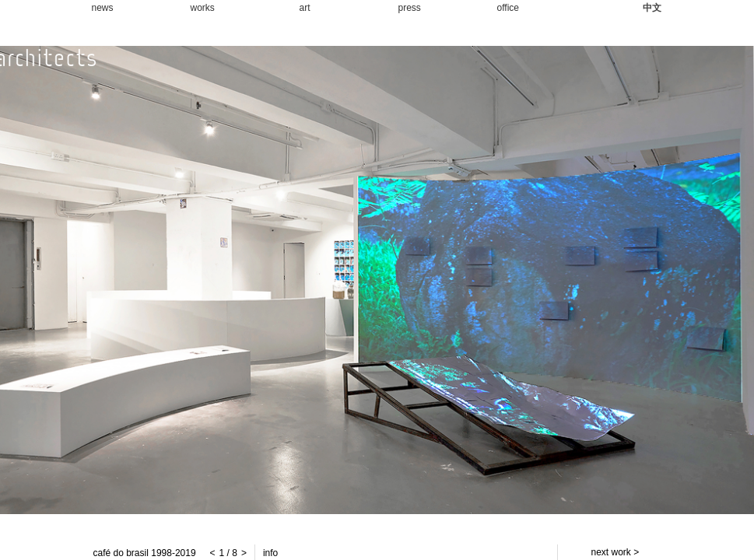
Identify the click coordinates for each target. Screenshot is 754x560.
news (103, 8)
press (410, 8)
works (203, 8)
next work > (615, 552)
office (508, 8)
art (305, 8)
